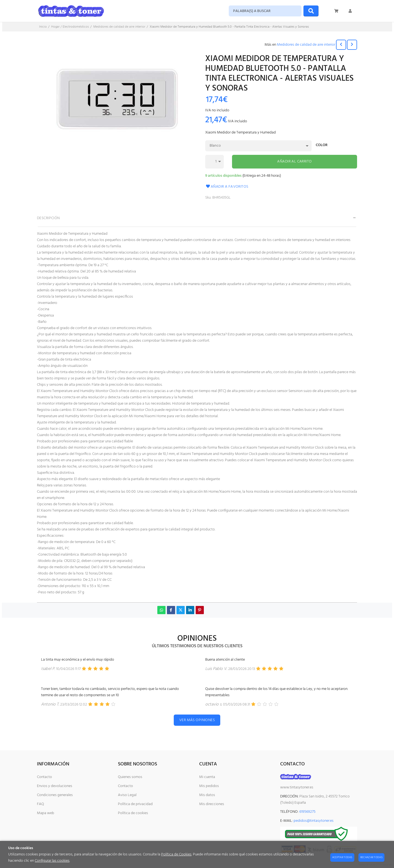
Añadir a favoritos (227, 187)
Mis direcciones (212, 804)
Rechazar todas (371, 857)
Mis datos (207, 795)
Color (322, 146)
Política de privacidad (135, 804)
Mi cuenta (207, 777)
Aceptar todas (342, 857)
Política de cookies (133, 813)
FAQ (40, 804)
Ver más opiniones (197, 720)
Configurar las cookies (52, 861)
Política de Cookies (176, 854)
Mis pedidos (209, 786)
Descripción (48, 218)
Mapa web (46, 813)
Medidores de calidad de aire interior (306, 45)
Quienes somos (130, 777)
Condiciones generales (55, 795)
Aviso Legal (127, 795)
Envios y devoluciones (55, 786)
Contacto (44, 777)
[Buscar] (311, 11)
